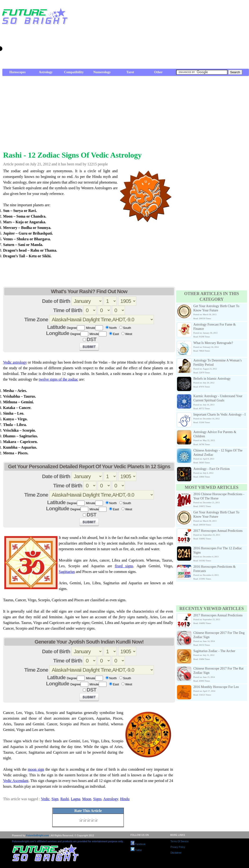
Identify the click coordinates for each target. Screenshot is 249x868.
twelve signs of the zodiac (58, 379)
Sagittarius (67, 572)
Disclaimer (176, 853)
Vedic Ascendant (16, 781)
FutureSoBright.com (38, 836)
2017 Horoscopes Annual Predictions (218, 531)
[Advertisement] (189, 35)
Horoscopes (18, 72)
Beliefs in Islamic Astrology (212, 379)
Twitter (136, 850)
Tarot (130, 72)
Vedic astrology (15, 362)
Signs (98, 799)
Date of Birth (56, 301)
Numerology (102, 72)
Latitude (56, 327)
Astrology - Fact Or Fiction (211, 469)
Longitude (58, 333)
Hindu (125, 799)
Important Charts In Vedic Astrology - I (220, 415)
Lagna (76, 799)
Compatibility (74, 72)
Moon (87, 799)
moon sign (36, 769)
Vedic (45, 799)
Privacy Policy (178, 847)
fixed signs (124, 566)
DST (91, 339)
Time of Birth (68, 310)
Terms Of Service (180, 841)
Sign (55, 799)
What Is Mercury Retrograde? (213, 343)
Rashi (65, 799)
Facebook (138, 844)
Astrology (46, 72)
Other (158, 72)
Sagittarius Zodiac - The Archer (214, 651)
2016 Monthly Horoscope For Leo (216, 687)
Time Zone (36, 320)
